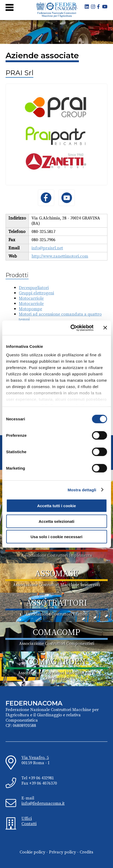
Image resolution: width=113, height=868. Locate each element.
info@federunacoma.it (43, 803)
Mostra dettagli (82, 490)
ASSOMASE (56, 574)
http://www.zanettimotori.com (60, 256)
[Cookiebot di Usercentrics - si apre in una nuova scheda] (71, 328)
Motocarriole (31, 298)
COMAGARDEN (56, 662)
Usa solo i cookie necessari (57, 537)
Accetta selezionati (56, 521)
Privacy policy (62, 852)
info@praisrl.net (47, 248)
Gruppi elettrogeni (36, 293)
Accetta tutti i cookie (56, 506)
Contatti (29, 824)
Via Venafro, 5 (35, 758)
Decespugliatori (34, 288)
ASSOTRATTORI (56, 603)
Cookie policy (32, 852)
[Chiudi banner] (105, 328)
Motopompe (30, 309)
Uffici (27, 818)
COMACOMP (56, 633)
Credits (86, 852)
